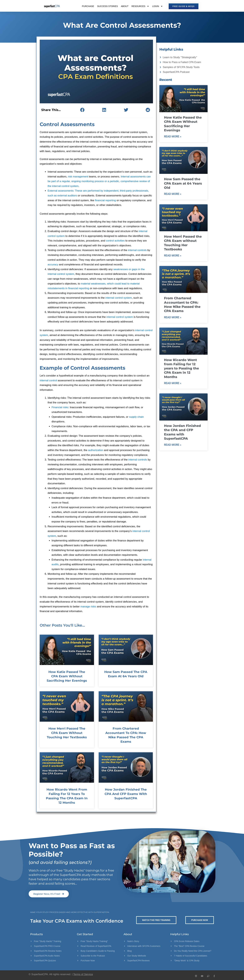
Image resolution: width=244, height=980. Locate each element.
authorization (96, 450)
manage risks (88, 607)
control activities (115, 241)
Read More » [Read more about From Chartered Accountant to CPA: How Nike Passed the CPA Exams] (173, 317)
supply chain (136, 417)
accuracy (53, 264)
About (125, 6)
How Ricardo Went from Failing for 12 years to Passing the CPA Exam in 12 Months (181, 368)
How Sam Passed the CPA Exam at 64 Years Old (183, 183)
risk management (78, 177)
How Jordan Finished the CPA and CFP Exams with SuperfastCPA (126, 794)
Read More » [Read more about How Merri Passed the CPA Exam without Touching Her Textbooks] (173, 255)
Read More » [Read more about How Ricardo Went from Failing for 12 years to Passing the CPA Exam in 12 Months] (173, 383)
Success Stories (107, 6)
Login (157, 6)
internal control (48, 380)
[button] (82, 110)
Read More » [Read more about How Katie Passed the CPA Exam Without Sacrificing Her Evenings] (173, 136)
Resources (140, 6)
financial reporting (105, 200)
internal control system (119, 298)
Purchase (88, 6)
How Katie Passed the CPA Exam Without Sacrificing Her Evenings (67, 676)
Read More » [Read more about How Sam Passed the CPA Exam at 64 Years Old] (173, 194)
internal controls (137, 250)
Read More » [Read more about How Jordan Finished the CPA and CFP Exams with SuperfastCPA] (173, 445)
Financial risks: (60, 407)
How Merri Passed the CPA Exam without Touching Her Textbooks (67, 733)
